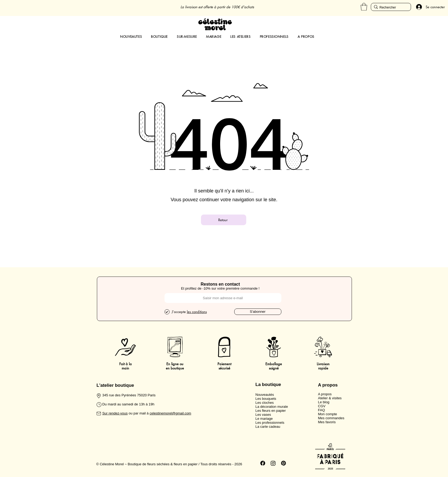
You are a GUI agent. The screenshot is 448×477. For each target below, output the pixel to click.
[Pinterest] (283, 463)
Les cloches (265, 403)
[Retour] (224, 220)
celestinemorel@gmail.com (170, 413)
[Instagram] (273, 463)
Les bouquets (266, 399)
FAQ (322, 410)
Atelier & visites (330, 398)
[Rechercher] (390, 8)
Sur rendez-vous (115, 413)
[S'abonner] (258, 312)
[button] (364, 7)
